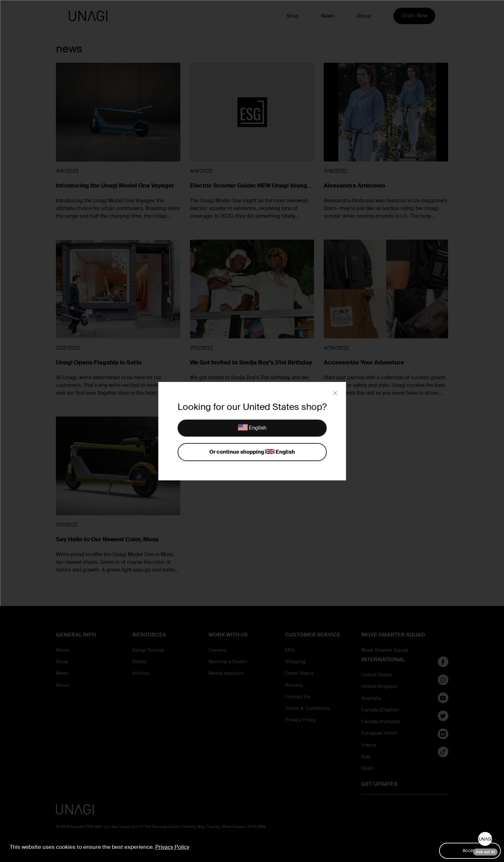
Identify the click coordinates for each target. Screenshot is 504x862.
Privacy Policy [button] (172, 847)
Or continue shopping (252, 452)
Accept (470, 850)
